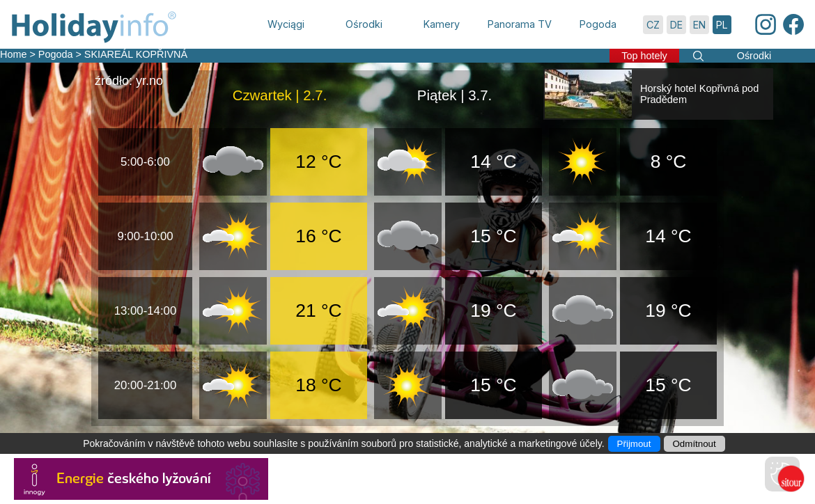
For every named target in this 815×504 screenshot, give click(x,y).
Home (13, 54)
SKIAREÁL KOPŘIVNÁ (136, 54)
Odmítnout (694, 444)
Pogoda (56, 54)
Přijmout (634, 444)
